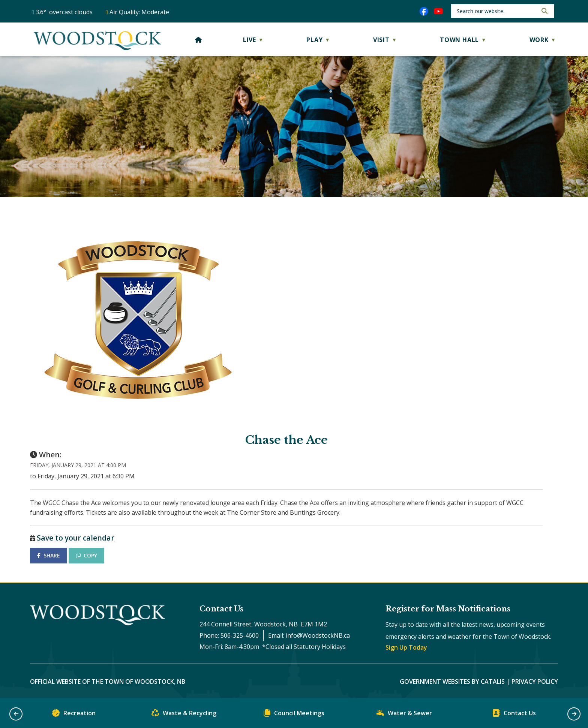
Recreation (74, 715)
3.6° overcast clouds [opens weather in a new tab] (64, 12)
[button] (544, 11)
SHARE (49, 555)
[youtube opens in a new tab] (438, 11)
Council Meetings (294, 715)
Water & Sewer (404, 715)
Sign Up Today (406, 647)
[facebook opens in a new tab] (424, 11)
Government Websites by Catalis (452, 682)
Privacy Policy (535, 682)
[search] (496, 11)
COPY (87, 555)
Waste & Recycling (184, 715)
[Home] (199, 40)
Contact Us (514, 715)
